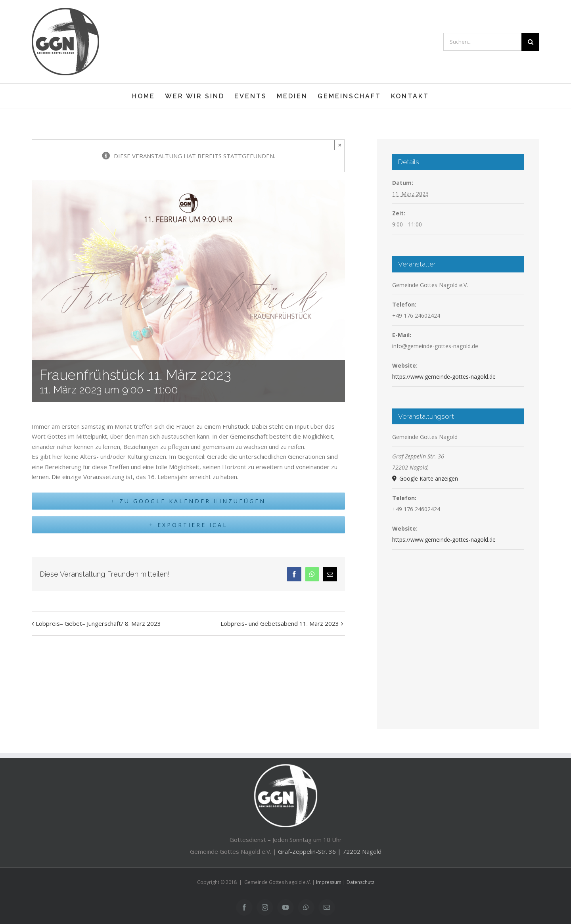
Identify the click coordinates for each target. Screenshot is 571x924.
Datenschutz (360, 882)
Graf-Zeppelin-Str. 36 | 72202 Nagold (330, 851)
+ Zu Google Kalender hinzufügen (188, 503)
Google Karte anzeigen (428, 478)
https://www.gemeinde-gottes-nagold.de (444, 377)
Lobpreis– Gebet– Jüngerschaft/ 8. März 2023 (98, 627)
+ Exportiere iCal (188, 528)
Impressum (329, 882)
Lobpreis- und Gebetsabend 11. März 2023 (280, 627)
